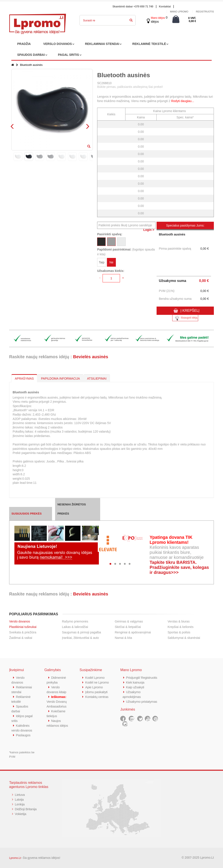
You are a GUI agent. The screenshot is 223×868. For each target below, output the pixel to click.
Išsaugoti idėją (185, 318)
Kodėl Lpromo (95, 678)
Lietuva (20, 795)
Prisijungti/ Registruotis (142, 678)
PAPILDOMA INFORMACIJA (60, 379)
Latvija (19, 799)
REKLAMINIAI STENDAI (102, 44)
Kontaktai (165, 7)
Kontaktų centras (97, 697)
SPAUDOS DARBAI (31, 55)
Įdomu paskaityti (96, 692)
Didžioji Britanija (26, 809)
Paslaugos (23, 735)
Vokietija (21, 814)
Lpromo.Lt (15, 858)
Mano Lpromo (179, 12)
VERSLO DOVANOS (58, 44)
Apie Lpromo (94, 687)
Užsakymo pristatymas (142, 702)
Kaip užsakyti (135, 687)
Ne (111, 262)
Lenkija (20, 804)
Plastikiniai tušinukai (23, 627)
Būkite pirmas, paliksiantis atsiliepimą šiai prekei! (130, 87)
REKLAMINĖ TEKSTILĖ (149, 44)
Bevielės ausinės (90, 357)
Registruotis (205, 12)
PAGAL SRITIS (68, 55)
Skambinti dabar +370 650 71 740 (133, 7)
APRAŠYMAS (24, 379)
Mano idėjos (158, 18)
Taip (102, 262)
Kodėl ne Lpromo (97, 682)
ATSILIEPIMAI (97, 379)
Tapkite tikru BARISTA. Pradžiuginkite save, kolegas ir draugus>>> (179, 567)
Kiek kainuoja (135, 682)
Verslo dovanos (20, 621)
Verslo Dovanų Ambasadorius (57, 702)
